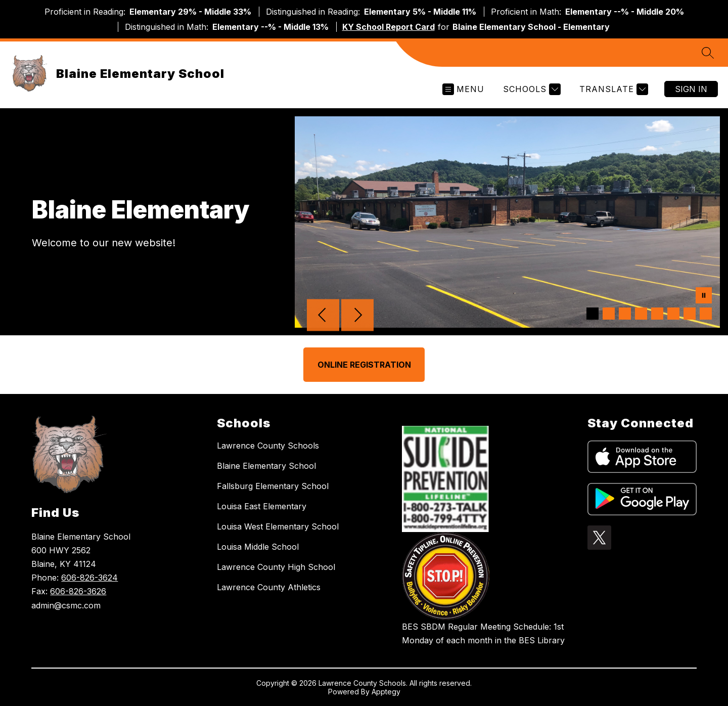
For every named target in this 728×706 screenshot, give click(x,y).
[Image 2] (609, 314)
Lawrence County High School (276, 567)
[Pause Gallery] (704, 296)
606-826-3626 (78, 591)
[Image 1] (593, 314)
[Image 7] (690, 314)
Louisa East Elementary (262, 506)
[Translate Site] (612, 89)
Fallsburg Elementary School (273, 486)
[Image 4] (641, 314)
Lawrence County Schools (268, 446)
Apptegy (386, 692)
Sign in (691, 89)
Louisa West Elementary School (278, 526)
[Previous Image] (323, 316)
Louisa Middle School (258, 547)
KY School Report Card (389, 27)
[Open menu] (463, 89)
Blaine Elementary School (266, 466)
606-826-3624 (89, 578)
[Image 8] (706, 314)
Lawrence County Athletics (269, 587)
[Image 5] (657, 314)
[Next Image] (357, 316)
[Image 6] (673, 314)
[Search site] (708, 53)
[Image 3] (625, 314)
